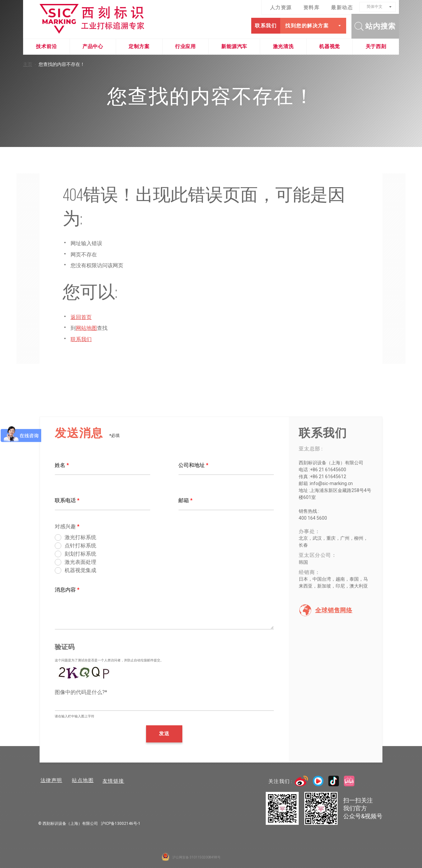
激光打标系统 (80, 537)
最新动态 (342, 8)
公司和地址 (193, 465)
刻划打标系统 (80, 554)
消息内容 (67, 590)
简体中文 (375, 7)
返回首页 (81, 317)
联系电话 (67, 500)
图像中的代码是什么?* (81, 692)
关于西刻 (376, 46)
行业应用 (185, 46)
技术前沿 (46, 46)
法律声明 (50, 781)
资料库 (312, 8)
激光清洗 (283, 46)
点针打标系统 (80, 546)
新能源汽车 (234, 46)
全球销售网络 (334, 610)
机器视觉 (330, 46)
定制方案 (139, 46)
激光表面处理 (80, 562)
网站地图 (86, 328)
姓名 (62, 465)
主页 (31, 64)
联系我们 (264, 26)
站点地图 (84, 781)
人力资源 (281, 8)
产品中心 (93, 46)
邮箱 (185, 500)
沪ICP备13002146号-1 (121, 824)
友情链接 (117, 781)
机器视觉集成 (80, 570)
